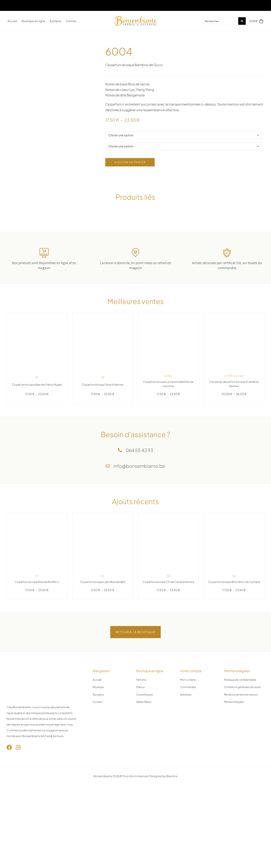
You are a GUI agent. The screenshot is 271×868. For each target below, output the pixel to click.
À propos (55, 21)
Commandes (188, 718)
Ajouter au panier (133, 178)
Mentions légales (234, 733)
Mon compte (188, 710)
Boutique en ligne (33, 21)
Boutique (98, 718)
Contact (71, 21)
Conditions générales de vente (243, 718)
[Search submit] (241, 21)
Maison (141, 718)
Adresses (186, 725)
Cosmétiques (145, 725)
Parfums (141, 710)
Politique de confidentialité (240, 710)
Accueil (12, 21)
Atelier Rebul (144, 733)
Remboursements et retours (241, 725)
